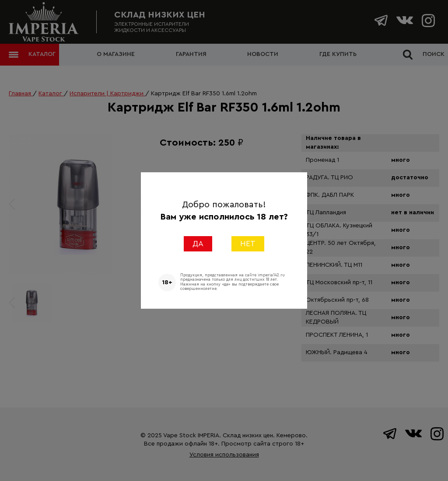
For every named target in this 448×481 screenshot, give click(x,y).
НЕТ (248, 244)
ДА (198, 244)
